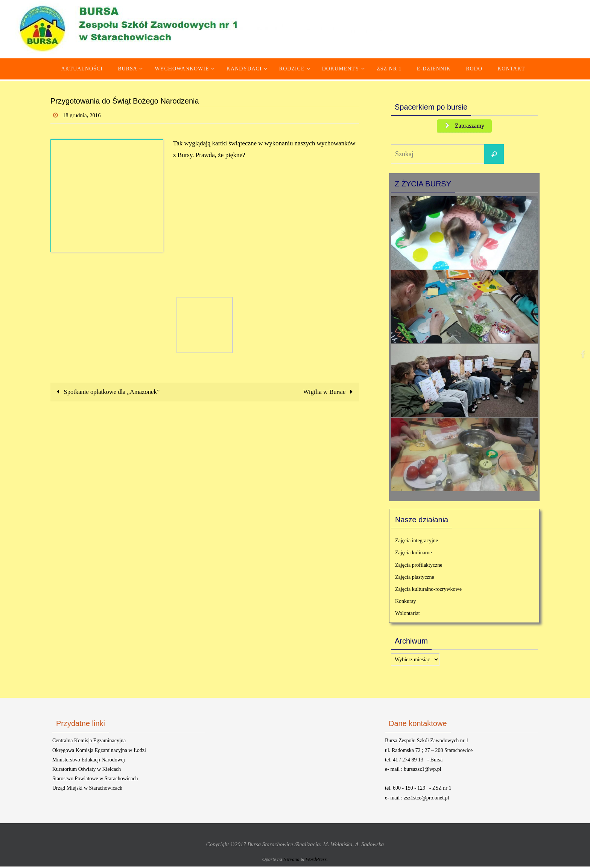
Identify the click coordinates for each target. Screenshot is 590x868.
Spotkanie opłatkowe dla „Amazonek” (108, 392)
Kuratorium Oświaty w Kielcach (87, 771)
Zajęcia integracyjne (417, 542)
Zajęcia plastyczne (415, 579)
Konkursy (405, 603)
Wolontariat (408, 615)
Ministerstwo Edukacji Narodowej (89, 761)
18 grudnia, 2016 (83, 115)
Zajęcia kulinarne (414, 555)
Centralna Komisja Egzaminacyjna (89, 742)
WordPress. (317, 861)
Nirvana (291, 861)
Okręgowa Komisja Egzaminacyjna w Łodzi (99, 752)
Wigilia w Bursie (329, 392)
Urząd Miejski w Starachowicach (87, 790)
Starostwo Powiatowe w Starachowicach (95, 780)
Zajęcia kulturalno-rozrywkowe (428, 591)
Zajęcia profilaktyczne (419, 567)
